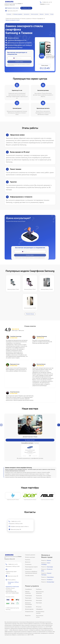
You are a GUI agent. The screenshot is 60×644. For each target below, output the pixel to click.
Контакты (47, 14)
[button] (59, 425)
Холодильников (29, 612)
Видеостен (28, 616)
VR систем (39, 607)
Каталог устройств (18, 14)
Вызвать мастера (30, 440)
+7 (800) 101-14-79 (47, 2)
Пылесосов (39, 596)
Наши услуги (28, 569)
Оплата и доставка (35, 14)
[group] (13, 496)
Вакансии (42, 14)
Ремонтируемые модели (31, 567)
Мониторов (39, 600)
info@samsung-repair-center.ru (11, 571)
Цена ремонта (27, 14)
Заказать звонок (26, 8)
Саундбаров (28, 607)
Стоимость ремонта (30, 555)
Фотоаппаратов (29, 609)
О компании (9, 14)
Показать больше (30, 314)
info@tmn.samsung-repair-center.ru (19, 526)
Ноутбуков (39, 589)
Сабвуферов (39, 609)
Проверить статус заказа (12, 8)
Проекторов (28, 598)
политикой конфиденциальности (40, 258)
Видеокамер (28, 600)
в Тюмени (20, 4)
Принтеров (39, 603)
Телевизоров (28, 596)
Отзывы (52, 14)
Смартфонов (28, 589)
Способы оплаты (29, 576)
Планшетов (39, 598)
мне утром (45, 4)
